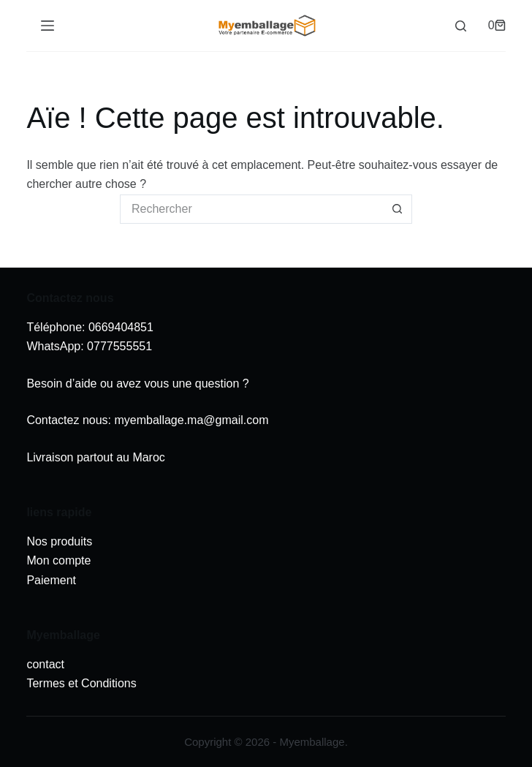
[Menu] (47, 26)
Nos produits (59, 541)
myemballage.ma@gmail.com (191, 420)
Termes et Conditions (81, 683)
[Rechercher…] (251, 209)
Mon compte (58, 560)
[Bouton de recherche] (398, 209)
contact (45, 664)
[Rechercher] (461, 26)
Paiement (51, 580)
